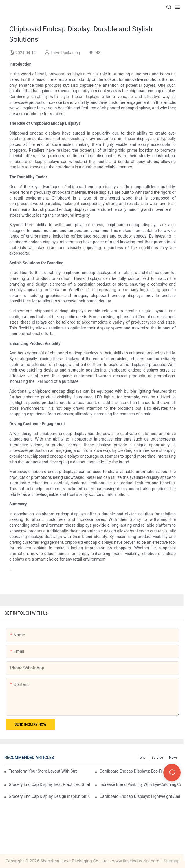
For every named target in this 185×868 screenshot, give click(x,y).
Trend (141, 758)
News (173, 758)
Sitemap (171, 861)
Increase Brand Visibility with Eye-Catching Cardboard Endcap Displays (140, 784)
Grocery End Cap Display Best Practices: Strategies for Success (49, 784)
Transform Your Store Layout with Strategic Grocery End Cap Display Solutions (43, 771)
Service (157, 758)
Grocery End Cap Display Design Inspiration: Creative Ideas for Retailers (49, 796)
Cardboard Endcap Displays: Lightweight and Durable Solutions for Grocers (140, 796)
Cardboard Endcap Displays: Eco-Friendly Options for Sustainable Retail (140, 771)
